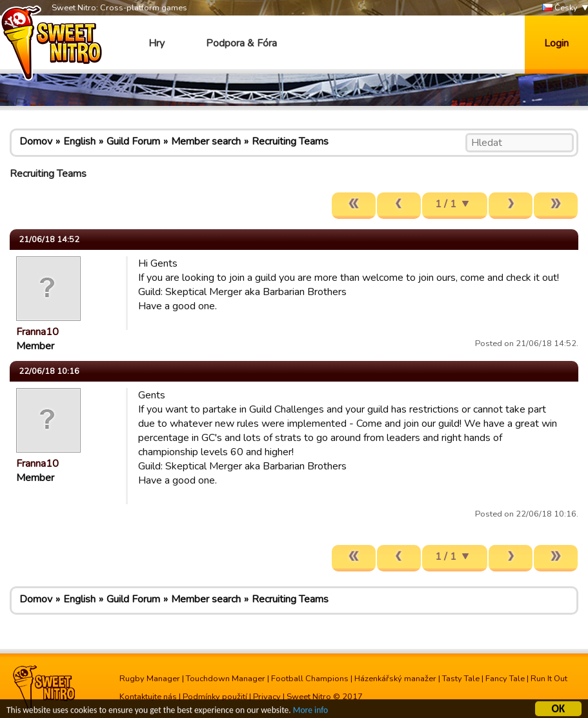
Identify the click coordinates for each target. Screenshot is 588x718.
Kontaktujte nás (148, 697)
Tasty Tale (461, 679)
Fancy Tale (505, 679)
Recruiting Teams (290, 141)
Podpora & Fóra (241, 43)
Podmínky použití (215, 697)
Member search (206, 141)
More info (310, 711)
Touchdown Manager (226, 679)
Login (556, 43)
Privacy (267, 697)
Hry (157, 43)
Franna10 (37, 332)
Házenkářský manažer (395, 679)
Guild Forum (133, 141)
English (79, 141)
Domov (36, 141)
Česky (560, 8)
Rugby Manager (150, 679)
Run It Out (549, 679)
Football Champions (310, 679)
